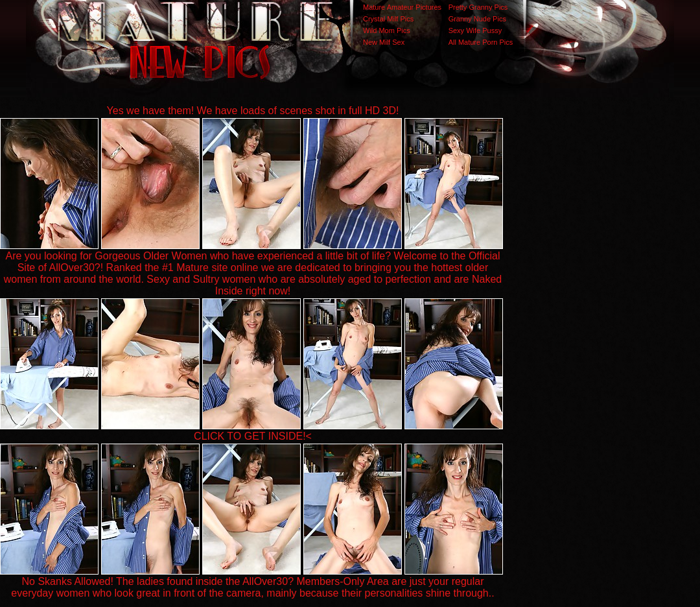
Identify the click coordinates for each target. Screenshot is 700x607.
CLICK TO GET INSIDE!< (253, 436)
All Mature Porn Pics (481, 42)
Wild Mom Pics (387, 30)
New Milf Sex (384, 42)
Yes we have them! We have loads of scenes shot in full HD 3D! (253, 111)
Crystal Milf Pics (388, 19)
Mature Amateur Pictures (402, 7)
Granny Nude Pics (477, 19)
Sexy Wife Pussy (475, 30)
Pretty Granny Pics (478, 7)
